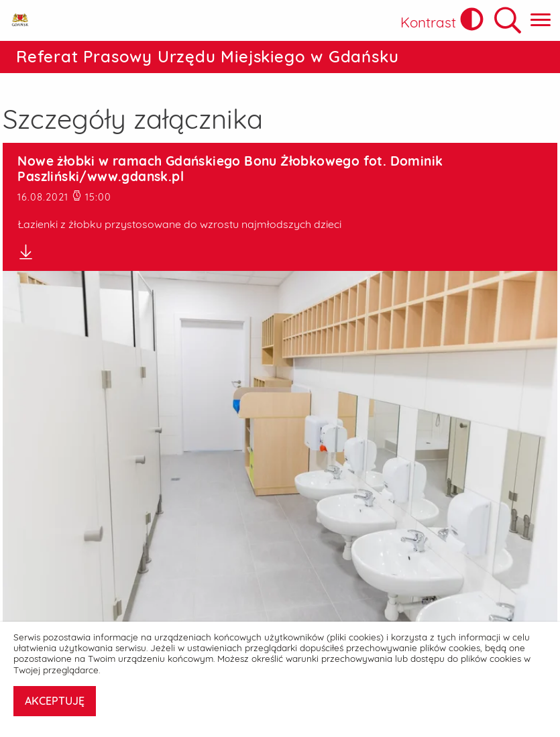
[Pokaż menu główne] (541, 20)
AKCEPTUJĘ (55, 701)
